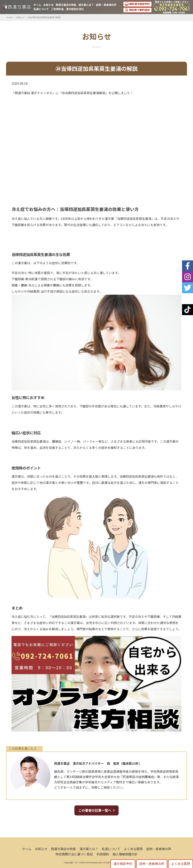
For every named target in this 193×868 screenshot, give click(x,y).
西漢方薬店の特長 (66, 5)
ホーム (37, 5)
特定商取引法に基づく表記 (74, 854)
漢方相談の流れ (75, 9)
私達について (41, 9)
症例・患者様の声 (106, 5)
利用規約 (103, 854)
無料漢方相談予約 (139, 4)
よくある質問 (133, 849)
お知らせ (48, 5)
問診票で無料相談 (139, 10)
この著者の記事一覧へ (95, 810)
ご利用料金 (57, 9)
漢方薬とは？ (86, 5)
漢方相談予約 (123, 864)
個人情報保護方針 (125, 854)
